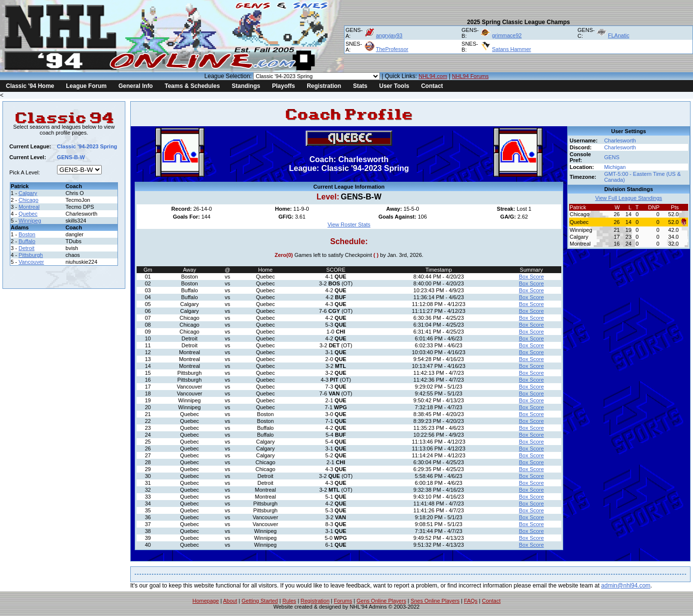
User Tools (394, 86)
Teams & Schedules (192, 86)
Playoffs (283, 86)
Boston (27, 234)
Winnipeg (30, 221)
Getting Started (260, 601)
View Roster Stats (349, 224)
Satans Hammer (511, 49)
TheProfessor (392, 49)
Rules (289, 601)
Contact (432, 86)
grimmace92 (507, 35)
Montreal (29, 207)
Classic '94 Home (30, 86)
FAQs (471, 601)
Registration (324, 86)
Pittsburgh (31, 255)
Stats (360, 86)
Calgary (28, 193)
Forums (343, 601)
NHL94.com (433, 76)
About (230, 601)
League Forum (86, 86)
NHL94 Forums (471, 76)
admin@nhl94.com (626, 586)
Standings (246, 86)
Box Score (532, 277)
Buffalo (27, 241)
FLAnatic (619, 35)
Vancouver (31, 262)
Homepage (206, 601)
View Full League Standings (629, 198)
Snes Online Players (435, 601)
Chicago (29, 200)
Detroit (27, 248)
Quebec (28, 214)
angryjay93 (389, 35)
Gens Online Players (382, 601)
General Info (136, 86)
